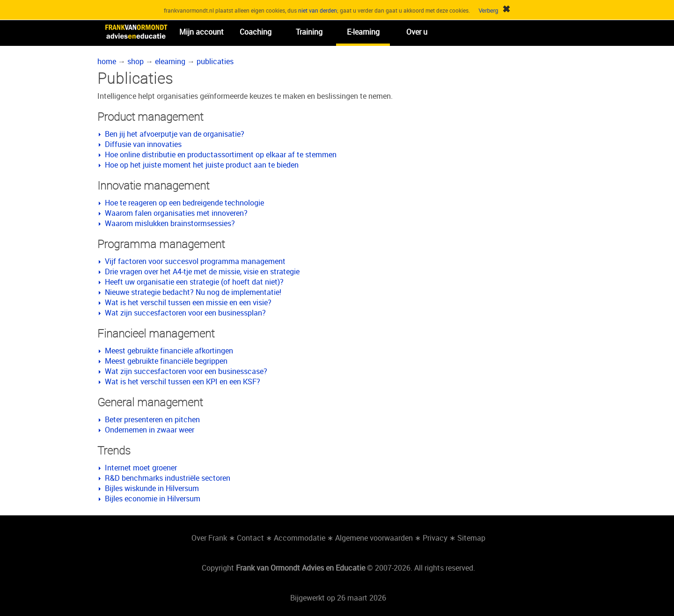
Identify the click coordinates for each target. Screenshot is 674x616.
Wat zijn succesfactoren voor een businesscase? (186, 371)
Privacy (435, 538)
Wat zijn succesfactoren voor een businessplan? (185, 313)
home (107, 61)
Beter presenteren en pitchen (152, 419)
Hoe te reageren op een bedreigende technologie (184, 203)
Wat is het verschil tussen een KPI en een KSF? (183, 381)
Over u (417, 32)
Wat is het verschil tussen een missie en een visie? (188, 302)
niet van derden (318, 10)
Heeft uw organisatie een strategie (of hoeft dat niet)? (194, 282)
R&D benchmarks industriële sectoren (168, 478)
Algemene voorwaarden (374, 538)
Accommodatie (300, 538)
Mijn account (201, 32)
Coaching (256, 32)
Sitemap (471, 538)
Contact (250, 538)
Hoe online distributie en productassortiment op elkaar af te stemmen (221, 154)
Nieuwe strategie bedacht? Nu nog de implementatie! (193, 292)
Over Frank (209, 538)
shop (136, 61)
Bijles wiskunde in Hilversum (152, 488)
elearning (170, 61)
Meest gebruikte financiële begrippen (166, 361)
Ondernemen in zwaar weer (150, 430)
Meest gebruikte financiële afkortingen (169, 351)
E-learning (363, 32)
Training (309, 32)
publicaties (215, 61)
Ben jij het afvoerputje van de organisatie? (175, 134)
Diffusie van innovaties (143, 144)
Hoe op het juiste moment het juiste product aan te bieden (202, 165)
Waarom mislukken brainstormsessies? (170, 223)
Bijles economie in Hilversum (153, 499)
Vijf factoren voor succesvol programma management (195, 261)
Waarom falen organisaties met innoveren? (176, 213)
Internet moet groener (141, 468)
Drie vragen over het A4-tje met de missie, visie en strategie (202, 271)
